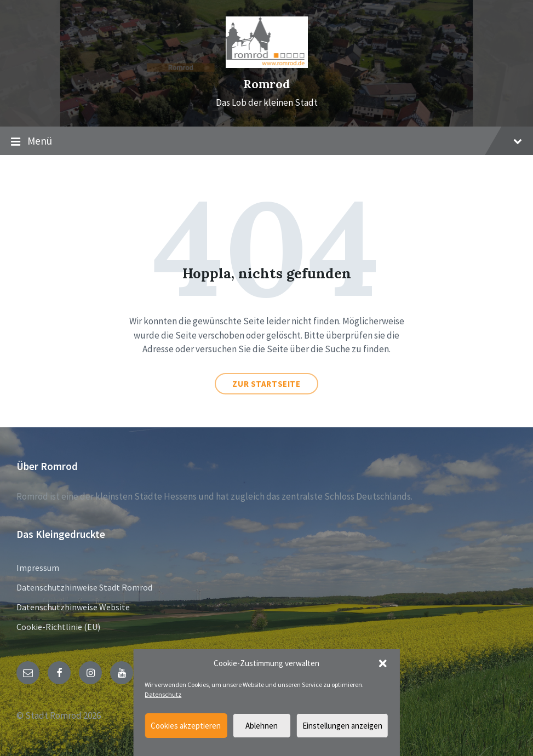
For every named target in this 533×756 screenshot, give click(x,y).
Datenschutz (163, 694)
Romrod (266, 84)
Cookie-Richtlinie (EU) (58, 627)
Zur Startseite (266, 384)
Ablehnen (262, 726)
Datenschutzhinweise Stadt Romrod (84, 587)
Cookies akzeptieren (186, 726)
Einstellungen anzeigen (342, 726)
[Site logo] (267, 65)
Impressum (38, 568)
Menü (266, 141)
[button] (383, 663)
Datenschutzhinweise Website (73, 607)
